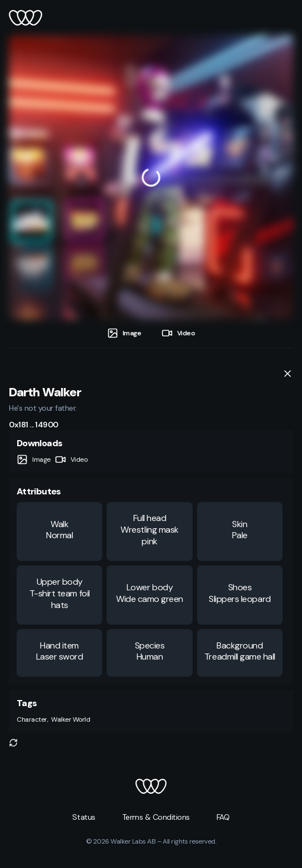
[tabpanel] (151, 177)
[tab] (124, 333)
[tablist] (151, 334)
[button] (13, 743)
